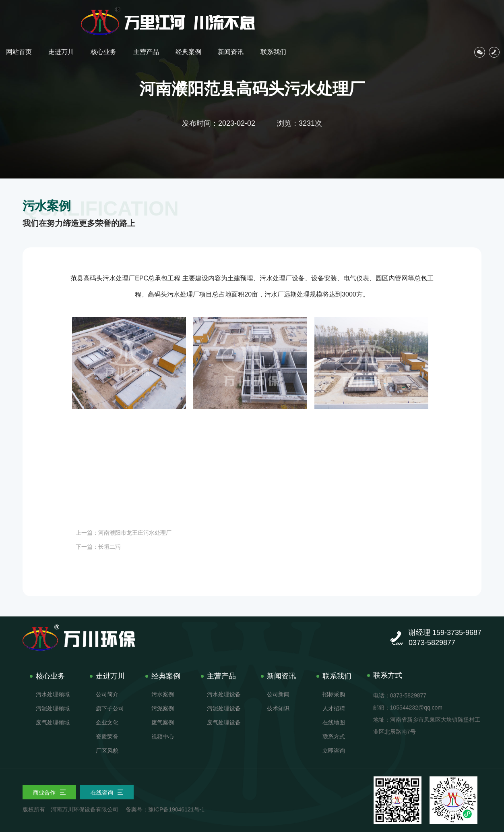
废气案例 (163, 722)
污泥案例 (163, 708)
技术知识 (278, 708)
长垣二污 (109, 547)
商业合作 (50, 793)
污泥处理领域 (53, 708)
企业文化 (107, 722)
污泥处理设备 (224, 708)
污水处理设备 (224, 694)
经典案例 (357, 13)
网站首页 (189, 13)
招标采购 (334, 694)
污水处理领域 (53, 694)
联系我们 (441, 13)
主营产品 (315, 13)
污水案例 (163, 694)
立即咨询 (334, 751)
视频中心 (163, 737)
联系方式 (334, 737)
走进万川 (231, 13)
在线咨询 (107, 793)
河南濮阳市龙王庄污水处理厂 (135, 533)
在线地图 (334, 722)
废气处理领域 (53, 722)
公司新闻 (278, 694)
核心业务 (273, 13)
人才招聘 (334, 708)
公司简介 (107, 694)
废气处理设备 (224, 722)
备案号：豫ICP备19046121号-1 (165, 809)
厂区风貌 (107, 751)
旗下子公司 (110, 708)
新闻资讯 (399, 13)
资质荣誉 (107, 737)
